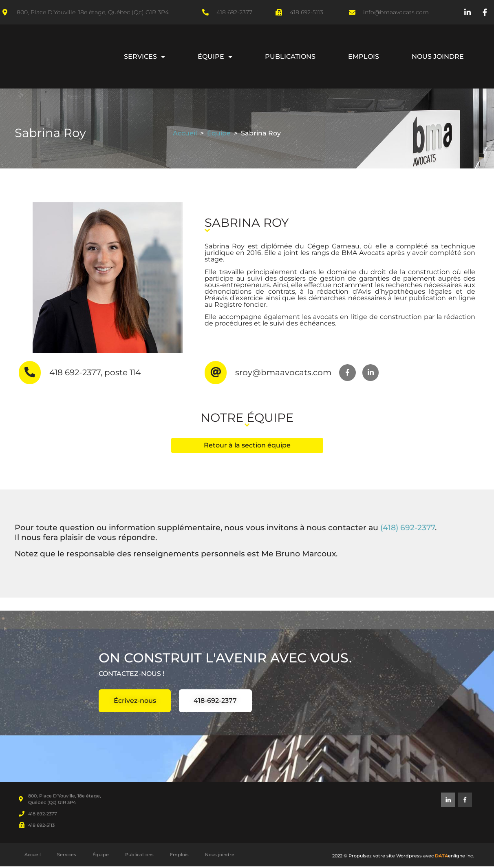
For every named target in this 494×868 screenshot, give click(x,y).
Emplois (364, 56)
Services (144, 57)
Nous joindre (438, 56)
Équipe (215, 57)
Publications (290, 56)
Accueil (185, 133)
